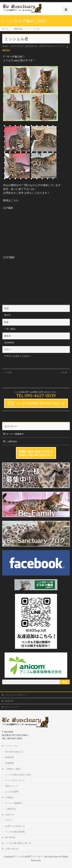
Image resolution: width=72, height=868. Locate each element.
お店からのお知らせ (15, 826)
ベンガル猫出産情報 (15, 832)
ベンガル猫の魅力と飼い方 (18, 843)
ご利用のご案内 (13, 769)
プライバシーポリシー (16, 695)
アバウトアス (12, 746)
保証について (12, 786)
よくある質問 (12, 792)
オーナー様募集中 (15, 434)
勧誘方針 (10, 701)
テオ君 (7, 372)
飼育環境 (10, 757)
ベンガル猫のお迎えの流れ (18, 775)
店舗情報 (10, 763)
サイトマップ (12, 707)
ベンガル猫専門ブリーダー (29, 857)
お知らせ (10, 815)
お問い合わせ (12, 849)
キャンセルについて (15, 780)
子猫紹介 (10, 797)
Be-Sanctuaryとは (14, 752)
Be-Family (10, 837)
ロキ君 (65, 372)
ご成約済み (12, 442)
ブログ (8, 820)
